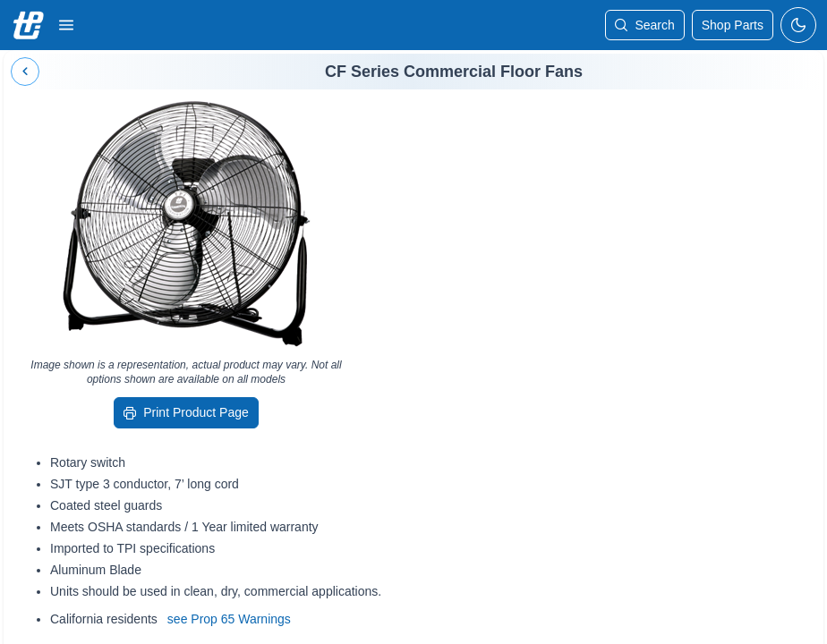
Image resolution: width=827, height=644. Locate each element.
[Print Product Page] (186, 413)
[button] (66, 25)
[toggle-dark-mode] (798, 25)
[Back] (25, 72)
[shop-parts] (733, 25)
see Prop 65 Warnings (229, 619)
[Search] (644, 25)
